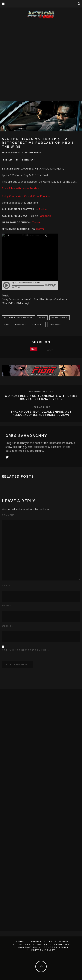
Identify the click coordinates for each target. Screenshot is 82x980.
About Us (62, 944)
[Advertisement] (40, 60)
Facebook (45, 216)
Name (6, 585)
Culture (24, 944)
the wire (55, 324)
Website (7, 626)
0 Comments (28, 160)
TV (17, 160)
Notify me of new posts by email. (26, 650)
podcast (21, 324)
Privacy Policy (43, 950)
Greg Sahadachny (11, 152)
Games (64, 942)
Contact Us (28, 947)
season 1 (38, 324)
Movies (36, 942)
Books (42, 944)
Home (20, 942)
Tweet (49, 350)
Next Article (41, 407)
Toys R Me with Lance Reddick (20, 188)
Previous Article (41, 391)
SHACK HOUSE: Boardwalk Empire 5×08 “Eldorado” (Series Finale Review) (41, 413)
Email (6, 606)
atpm (42, 318)
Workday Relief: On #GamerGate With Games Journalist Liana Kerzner (41, 398)
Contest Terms (56, 947)
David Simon (60, 318)
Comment (8, 515)
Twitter (43, 209)
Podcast (8, 160)
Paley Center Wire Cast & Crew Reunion (26, 196)
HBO (6, 324)
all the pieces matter (18, 318)
